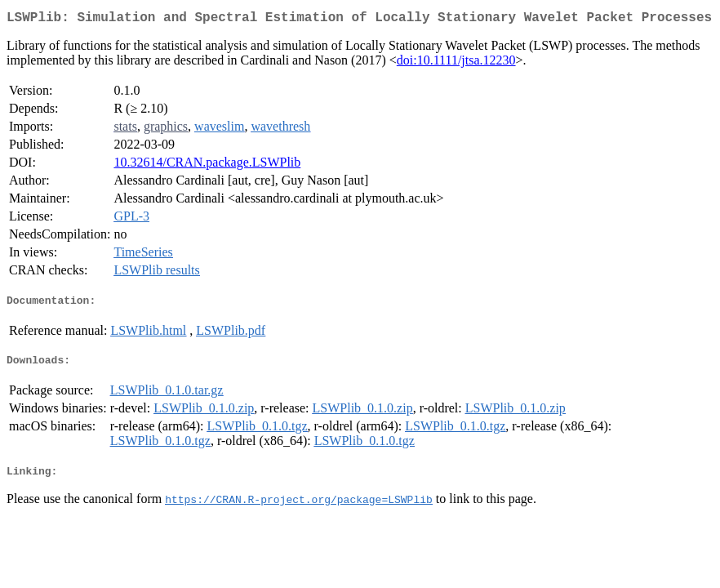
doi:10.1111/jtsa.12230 (456, 63)
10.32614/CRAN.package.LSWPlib (207, 165)
